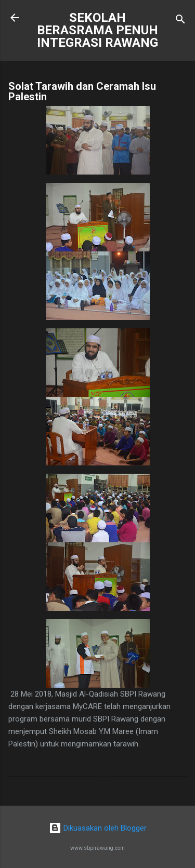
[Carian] (180, 21)
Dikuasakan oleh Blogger (98, 828)
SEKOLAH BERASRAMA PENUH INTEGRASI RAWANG (97, 30)
